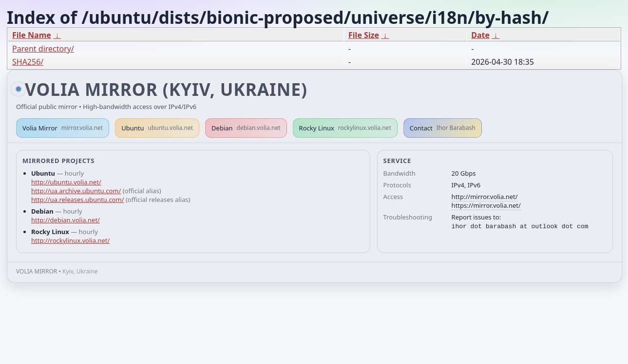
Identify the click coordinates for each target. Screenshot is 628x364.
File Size (364, 35)
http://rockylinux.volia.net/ (70, 240)
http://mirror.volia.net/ (485, 197)
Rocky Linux (345, 128)
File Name (32, 35)
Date (480, 35)
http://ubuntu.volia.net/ (66, 182)
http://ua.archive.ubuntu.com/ (76, 191)
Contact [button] (443, 128)
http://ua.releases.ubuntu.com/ (77, 200)
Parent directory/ (43, 49)
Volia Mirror (63, 128)
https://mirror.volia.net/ (486, 205)
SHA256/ (28, 62)
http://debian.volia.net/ (66, 220)
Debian (246, 128)
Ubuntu (157, 128)
